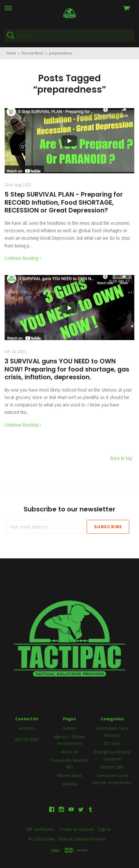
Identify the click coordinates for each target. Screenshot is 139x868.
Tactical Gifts (112, 767)
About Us (69, 752)
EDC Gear (112, 743)
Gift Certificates (40, 829)
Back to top (122, 458)
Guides (69, 728)
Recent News (70, 776)
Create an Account (76, 829)
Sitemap (69, 784)
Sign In (104, 829)
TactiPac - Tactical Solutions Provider (74, 839)
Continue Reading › (23, 258)
